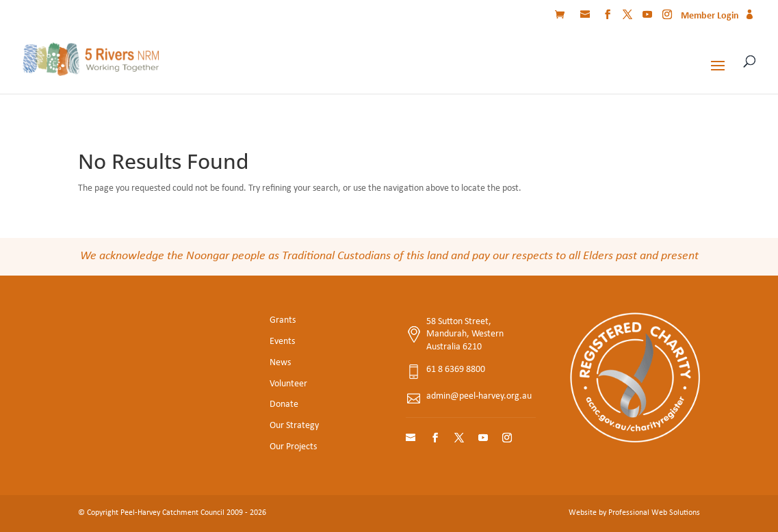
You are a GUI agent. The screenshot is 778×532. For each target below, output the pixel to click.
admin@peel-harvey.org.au (479, 396)
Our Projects (293, 447)
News (280, 363)
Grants (283, 320)
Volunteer (288, 384)
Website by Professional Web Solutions (634, 513)
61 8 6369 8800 (456, 370)
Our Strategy (294, 426)
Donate (284, 404)
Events (282, 342)
